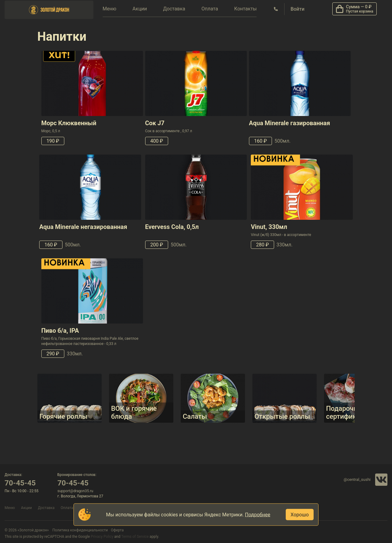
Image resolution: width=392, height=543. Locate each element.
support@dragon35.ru (75, 491)
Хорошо (300, 515)
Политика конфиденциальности (80, 530)
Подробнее (258, 515)
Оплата (210, 9)
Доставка (174, 9)
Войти (298, 9)
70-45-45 (20, 483)
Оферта (117, 530)
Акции (140, 9)
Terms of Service (135, 537)
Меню (109, 9)
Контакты (245, 9)
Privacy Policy (102, 537)
